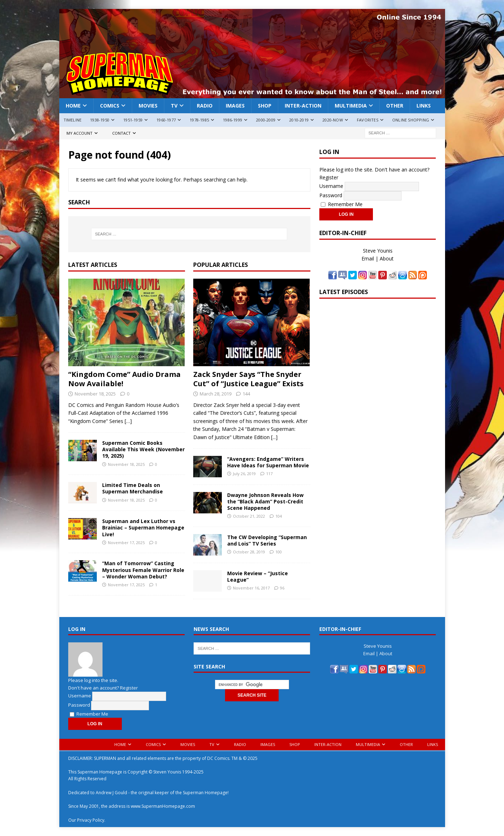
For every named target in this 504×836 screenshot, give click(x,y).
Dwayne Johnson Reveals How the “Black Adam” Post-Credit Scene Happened (265, 501)
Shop (265, 106)
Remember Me (342, 204)
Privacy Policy (91, 820)
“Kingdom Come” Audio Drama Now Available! (124, 379)
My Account (79, 133)
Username (331, 186)
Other (395, 106)
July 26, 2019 (244, 474)
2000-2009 (266, 120)
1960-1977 (166, 120)
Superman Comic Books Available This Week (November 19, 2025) (143, 449)
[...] (274, 437)
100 (279, 552)
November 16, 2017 (251, 588)
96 (282, 588)
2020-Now (333, 120)
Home (73, 106)
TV (174, 106)
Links (424, 106)
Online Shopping (411, 120)
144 (246, 394)
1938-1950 (100, 120)
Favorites (368, 120)
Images (235, 106)
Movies (148, 106)
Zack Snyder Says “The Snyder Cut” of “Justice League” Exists (248, 379)
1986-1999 (233, 120)
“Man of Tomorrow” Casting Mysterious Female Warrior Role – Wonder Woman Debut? (143, 570)
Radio (205, 106)
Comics (110, 106)
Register (329, 177)
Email (368, 258)
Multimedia (351, 106)
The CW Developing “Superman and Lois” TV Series (267, 540)
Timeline (73, 120)
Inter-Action (303, 106)
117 (269, 474)
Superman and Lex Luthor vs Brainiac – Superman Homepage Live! (143, 528)
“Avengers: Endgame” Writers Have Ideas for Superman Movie (268, 462)
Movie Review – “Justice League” (258, 576)
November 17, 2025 (126, 543)
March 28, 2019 (216, 394)
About (387, 258)
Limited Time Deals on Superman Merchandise (133, 488)
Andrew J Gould (111, 793)
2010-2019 (299, 120)
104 (279, 516)
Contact (121, 133)
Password (331, 195)
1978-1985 (199, 120)
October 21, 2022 (249, 516)
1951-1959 (133, 120)
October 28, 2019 (249, 552)
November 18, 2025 (95, 394)
